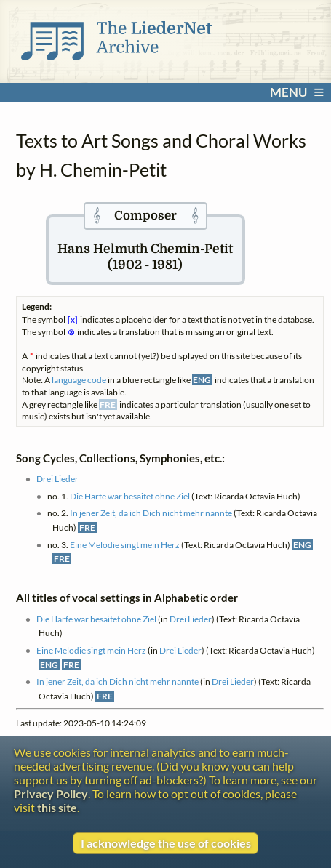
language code (79, 380)
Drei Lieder (57, 479)
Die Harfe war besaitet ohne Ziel (130, 496)
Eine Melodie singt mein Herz (125, 545)
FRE (87, 527)
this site (57, 807)
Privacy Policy (51, 793)
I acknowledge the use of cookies (166, 843)
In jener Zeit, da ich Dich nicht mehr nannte (151, 513)
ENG (302, 545)
